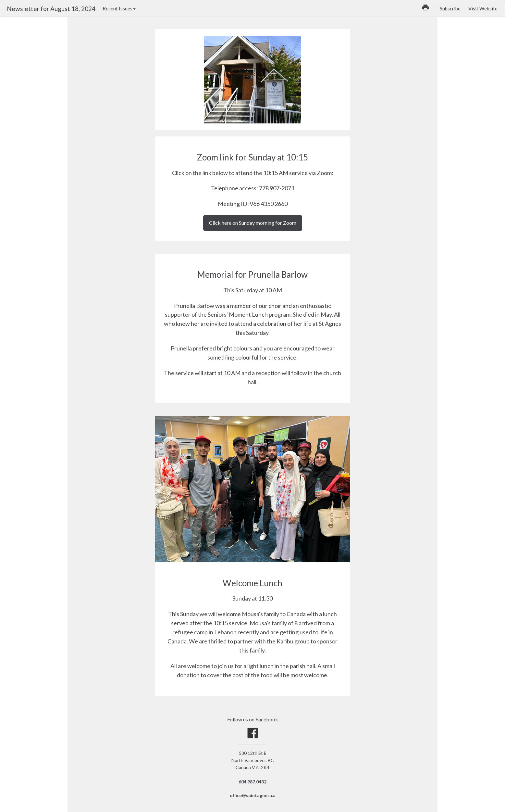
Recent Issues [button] (119, 8)
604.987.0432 (252, 782)
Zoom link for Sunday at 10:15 (252, 157)
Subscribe (450, 8)
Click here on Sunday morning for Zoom (253, 223)
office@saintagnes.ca (253, 795)
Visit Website (483, 8)
